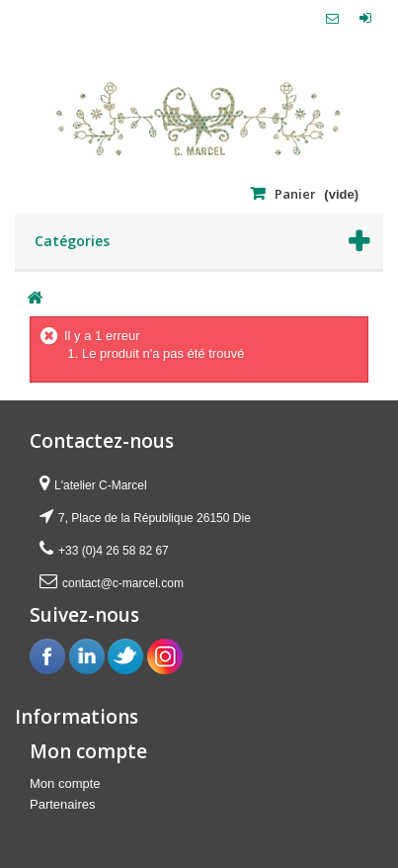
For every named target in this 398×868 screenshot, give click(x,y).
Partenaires (62, 804)
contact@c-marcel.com (123, 583)
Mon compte (65, 783)
